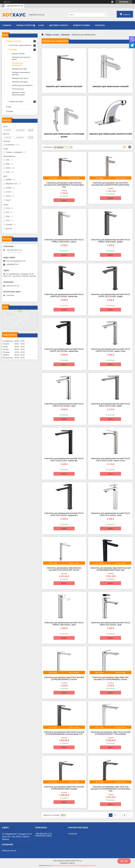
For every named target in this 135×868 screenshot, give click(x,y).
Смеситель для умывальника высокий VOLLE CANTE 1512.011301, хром (64, 405)
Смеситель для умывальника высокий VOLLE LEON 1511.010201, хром (111, 514)
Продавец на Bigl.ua (67, 863)
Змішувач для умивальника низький (110, 86)
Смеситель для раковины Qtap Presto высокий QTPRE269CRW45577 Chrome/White (110, 733)
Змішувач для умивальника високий (64, 86)
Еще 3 (8, 200)
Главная (7, 25)
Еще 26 (9, 229)
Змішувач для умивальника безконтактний (110, 134)
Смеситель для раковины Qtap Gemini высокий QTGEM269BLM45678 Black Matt (110, 569)
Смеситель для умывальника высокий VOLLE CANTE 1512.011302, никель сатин (111, 350)
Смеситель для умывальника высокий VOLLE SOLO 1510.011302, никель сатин (111, 460)
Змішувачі (65, 35)
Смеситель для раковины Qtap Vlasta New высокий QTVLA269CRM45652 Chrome (111, 678)
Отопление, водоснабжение (20, 45)
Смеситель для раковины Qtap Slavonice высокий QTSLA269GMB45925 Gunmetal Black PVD (64, 185)
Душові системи (18, 54)
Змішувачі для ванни (20, 78)
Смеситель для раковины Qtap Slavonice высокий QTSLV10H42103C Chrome (64, 569)
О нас (41, 25)
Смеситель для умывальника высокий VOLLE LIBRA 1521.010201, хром (111, 624)
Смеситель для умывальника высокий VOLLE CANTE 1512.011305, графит (111, 295)
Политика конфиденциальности (84, 865)
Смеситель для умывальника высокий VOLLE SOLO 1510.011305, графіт (111, 405)
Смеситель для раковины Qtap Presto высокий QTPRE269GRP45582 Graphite (64, 788)
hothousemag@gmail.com (16, 261)
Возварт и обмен (82, 25)
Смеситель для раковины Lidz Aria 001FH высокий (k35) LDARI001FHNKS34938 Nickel (111, 184)
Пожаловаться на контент (62, 865)
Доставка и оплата (59, 25)
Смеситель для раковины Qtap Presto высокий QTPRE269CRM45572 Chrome (64, 678)
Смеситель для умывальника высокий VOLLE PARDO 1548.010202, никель (64, 241)
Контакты (100, 25)
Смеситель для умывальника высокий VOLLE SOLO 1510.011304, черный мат (64, 460)
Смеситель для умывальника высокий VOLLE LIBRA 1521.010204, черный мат (64, 295)
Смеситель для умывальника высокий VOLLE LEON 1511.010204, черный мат (64, 514)
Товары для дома (16, 101)
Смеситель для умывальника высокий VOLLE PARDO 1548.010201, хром (64, 624)
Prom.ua (79, 861)
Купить (64, 200)
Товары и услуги (24, 25)
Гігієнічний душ (18, 89)
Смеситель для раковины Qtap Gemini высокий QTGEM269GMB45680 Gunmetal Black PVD (64, 733)
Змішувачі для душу (20, 82)
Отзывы (10, 111)
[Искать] (105, 15)
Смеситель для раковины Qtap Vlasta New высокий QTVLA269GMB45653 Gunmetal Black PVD (111, 789)
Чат (124, 861)
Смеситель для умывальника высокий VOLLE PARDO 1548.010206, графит (111, 241)
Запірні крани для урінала (22, 85)
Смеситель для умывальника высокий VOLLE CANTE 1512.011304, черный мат (64, 350)
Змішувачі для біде (19, 69)
